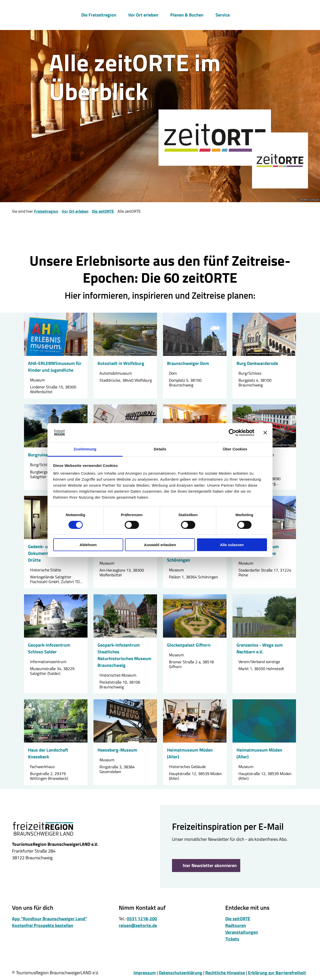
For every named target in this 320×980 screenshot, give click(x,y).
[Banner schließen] (265, 433)
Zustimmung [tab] (85, 449)
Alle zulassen (232, 545)
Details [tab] (160, 449)
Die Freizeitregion (99, 14)
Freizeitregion (46, 211)
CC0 (84, 354)
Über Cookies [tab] (235, 449)
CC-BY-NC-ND (219, 354)
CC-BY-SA (220, 635)
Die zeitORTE (103, 211)
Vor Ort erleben (143, 14)
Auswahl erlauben (160, 545)
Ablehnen (88, 545)
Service (223, 14)
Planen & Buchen (187, 14)
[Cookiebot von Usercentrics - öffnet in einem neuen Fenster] (232, 433)
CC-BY (83, 740)
